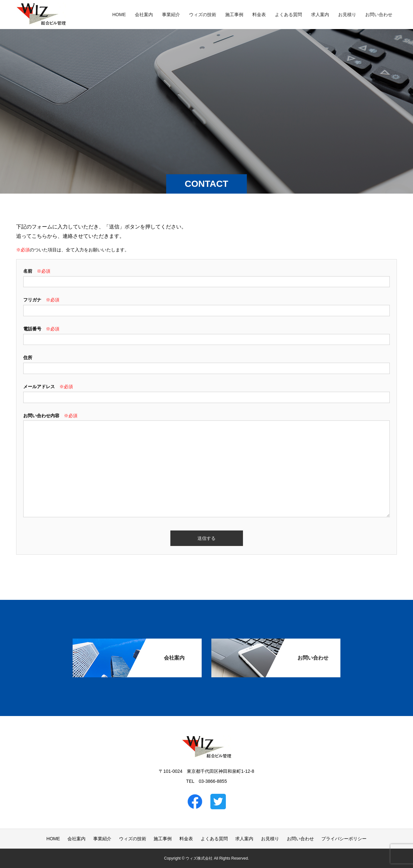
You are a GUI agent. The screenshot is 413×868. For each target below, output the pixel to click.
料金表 (259, 15)
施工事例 (234, 15)
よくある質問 (288, 15)
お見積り (347, 15)
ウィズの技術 (203, 15)
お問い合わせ (379, 15)
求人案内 (320, 15)
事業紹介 (171, 15)
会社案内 (144, 15)
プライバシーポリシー (344, 839)
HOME (119, 15)
